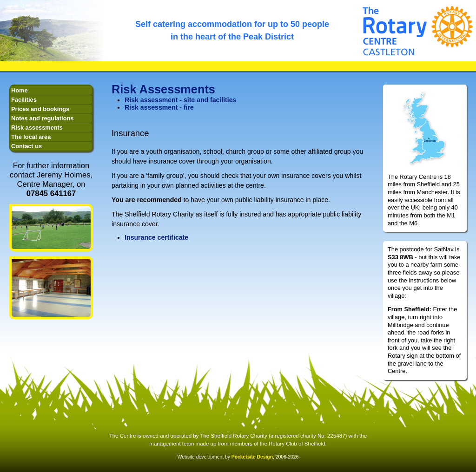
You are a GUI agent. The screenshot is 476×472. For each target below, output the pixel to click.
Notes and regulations (42, 118)
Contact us (26, 146)
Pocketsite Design (252, 457)
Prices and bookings (40, 109)
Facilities (24, 100)
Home (20, 90)
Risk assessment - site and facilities (180, 100)
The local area (31, 137)
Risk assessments (37, 128)
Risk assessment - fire (159, 107)
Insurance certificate (156, 237)
